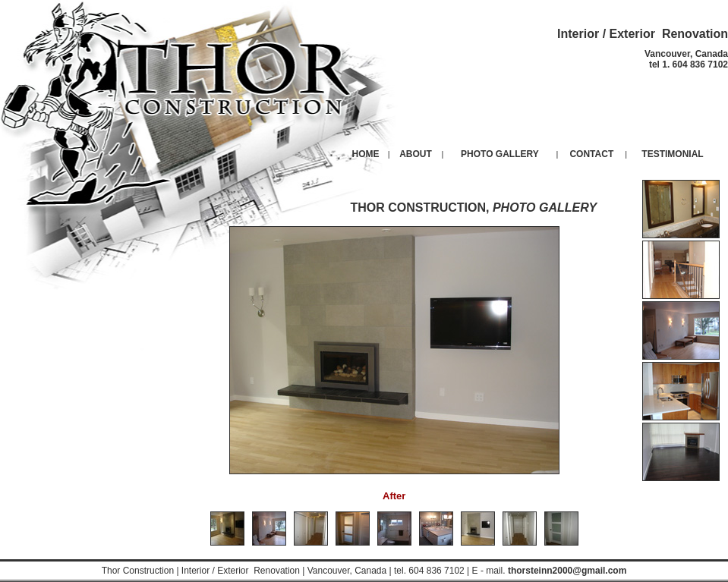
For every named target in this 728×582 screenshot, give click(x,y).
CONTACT (591, 154)
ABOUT (416, 154)
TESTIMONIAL (672, 154)
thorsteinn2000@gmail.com (567, 571)
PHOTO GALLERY (500, 154)
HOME (366, 154)
